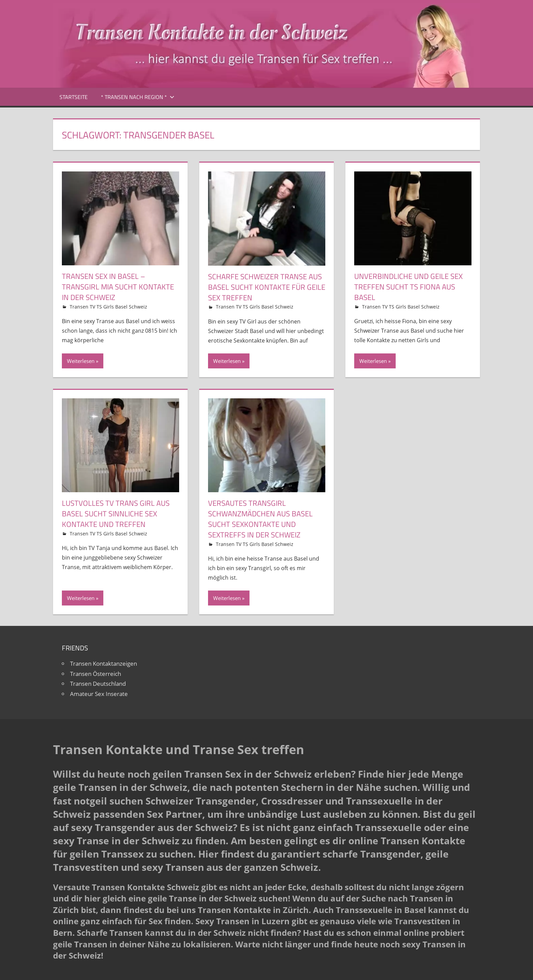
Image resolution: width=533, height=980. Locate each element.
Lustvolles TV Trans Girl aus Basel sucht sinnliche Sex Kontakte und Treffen (116, 514)
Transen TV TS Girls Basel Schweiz (108, 307)
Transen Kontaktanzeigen (104, 663)
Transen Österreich (96, 674)
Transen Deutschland (98, 684)
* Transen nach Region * (138, 97)
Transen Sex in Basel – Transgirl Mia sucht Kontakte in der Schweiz (118, 287)
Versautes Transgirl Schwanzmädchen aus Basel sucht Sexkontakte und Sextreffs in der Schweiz (260, 519)
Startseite (74, 97)
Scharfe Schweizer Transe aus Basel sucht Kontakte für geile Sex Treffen (267, 287)
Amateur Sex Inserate (99, 694)
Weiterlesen (81, 361)
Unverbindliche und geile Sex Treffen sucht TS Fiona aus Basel (408, 287)
